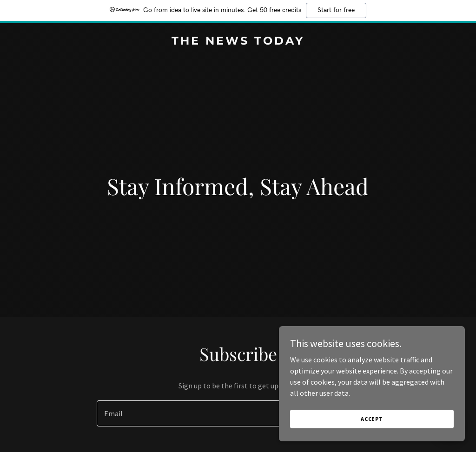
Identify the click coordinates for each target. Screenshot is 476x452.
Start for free (336, 10)
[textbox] (204, 413)
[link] (238, 42)
